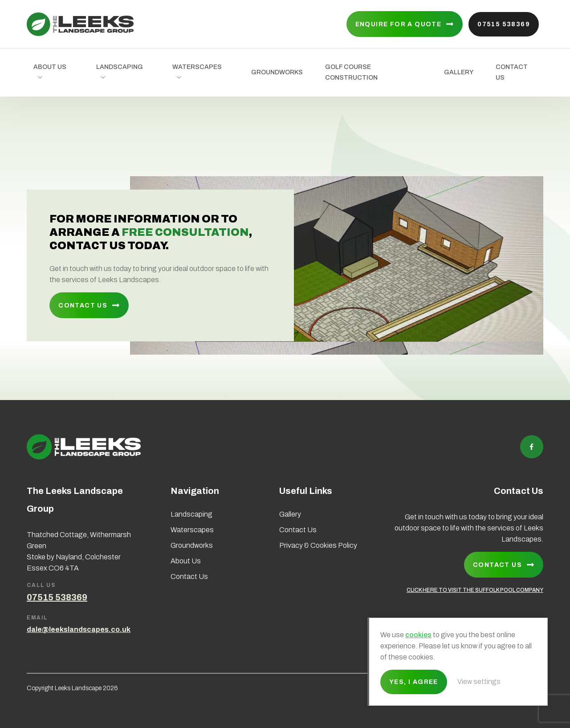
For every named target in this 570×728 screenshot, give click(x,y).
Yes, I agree (414, 682)
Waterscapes (197, 67)
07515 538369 (504, 24)
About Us (50, 67)
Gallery (459, 72)
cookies (418, 635)
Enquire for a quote (399, 24)
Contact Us (512, 72)
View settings (479, 681)
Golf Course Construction (351, 72)
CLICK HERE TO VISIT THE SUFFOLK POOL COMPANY (475, 590)
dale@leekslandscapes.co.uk (79, 629)
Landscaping (120, 67)
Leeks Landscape (80, 24)
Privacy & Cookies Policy (318, 545)
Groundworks (277, 72)
